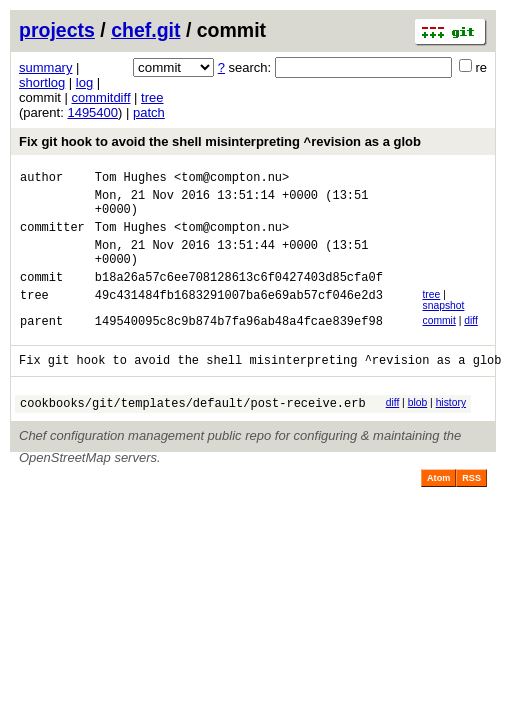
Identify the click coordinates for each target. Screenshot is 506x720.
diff (471, 341)
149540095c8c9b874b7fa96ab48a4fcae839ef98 (239, 344)
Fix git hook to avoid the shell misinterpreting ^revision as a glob (220, 141)
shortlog (42, 82)
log (84, 82)
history (451, 429)
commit (438, 341)
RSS (471, 508)
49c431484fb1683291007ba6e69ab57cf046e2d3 (239, 318)
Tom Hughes (131, 179)
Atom (438, 508)
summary (45, 67)
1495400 (92, 112)
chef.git (145, 30)
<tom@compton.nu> (231, 179)
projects (57, 30)
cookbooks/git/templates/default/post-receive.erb (193, 432)
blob (418, 429)
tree (152, 97)
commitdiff (101, 97)
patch (149, 112)
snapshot (443, 326)
